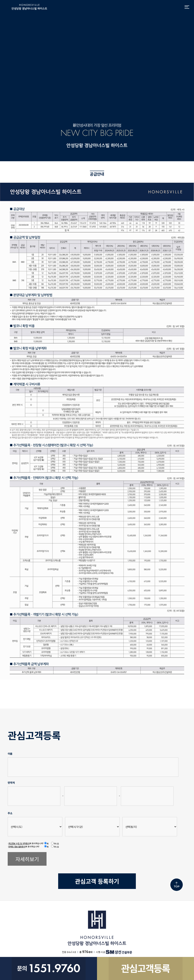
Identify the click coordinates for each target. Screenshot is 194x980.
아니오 (56, 844)
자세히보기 (27, 859)
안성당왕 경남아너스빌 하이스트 (29, 7)
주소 (10, 813)
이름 (10, 754)
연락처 (11, 783)
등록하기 (97, 881)
